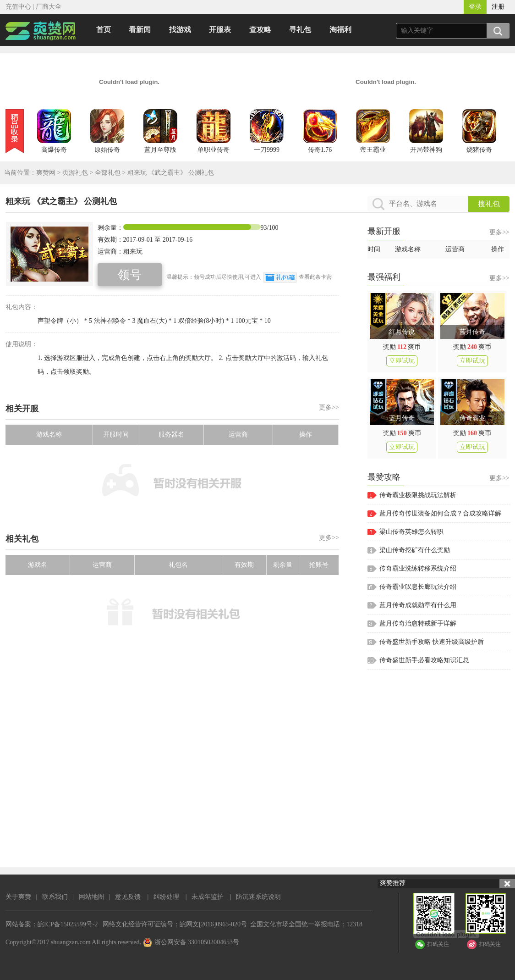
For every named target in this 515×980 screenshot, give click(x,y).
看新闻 (140, 30)
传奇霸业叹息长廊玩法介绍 (418, 587)
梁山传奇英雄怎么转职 (411, 532)
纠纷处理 (166, 897)
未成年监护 (208, 897)
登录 (475, 7)
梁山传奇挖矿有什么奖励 (415, 550)
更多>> (329, 407)
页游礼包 (75, 173)
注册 (498, 7)
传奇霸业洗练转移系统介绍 (418, 568)
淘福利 (340, 30)
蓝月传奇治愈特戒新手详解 (418, 623)
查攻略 (260, 30)
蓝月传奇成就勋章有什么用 (418, 605)
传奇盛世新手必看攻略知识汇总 (424, 660)
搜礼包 (489, 204)
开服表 (220, 30)
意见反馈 (128, 897)
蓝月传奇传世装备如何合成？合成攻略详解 (440, 513)
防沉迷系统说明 (258, 897)
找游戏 (180, 30)
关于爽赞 (18, 897)
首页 (104, 30)
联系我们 (55, 897)
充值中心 (18, 7)
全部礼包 (108, 173)
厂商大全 (49, 7)
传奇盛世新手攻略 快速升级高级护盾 (432, 642)
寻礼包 (300, 30)
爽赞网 (46, 173)
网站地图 (92, 897)
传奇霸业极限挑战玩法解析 (418, 495)
